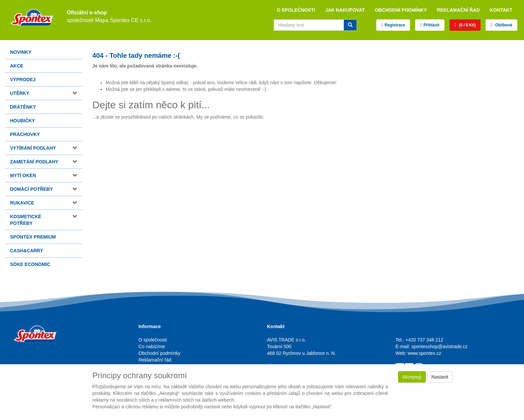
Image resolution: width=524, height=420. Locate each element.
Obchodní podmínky (401, 10)
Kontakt (501, 10)
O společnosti (296, 10)
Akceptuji (412, 377)
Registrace (395, 25)
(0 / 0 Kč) (467, 25)
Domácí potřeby (31, 189)
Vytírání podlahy (33, 148)
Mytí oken (23, 175)
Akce (17, 66)
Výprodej (23, 80)
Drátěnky (23, 107)
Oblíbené (503, 25)
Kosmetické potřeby (26, 220)
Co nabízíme (152, 346)
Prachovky (25, 134)
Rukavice (22, 203)
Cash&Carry (27, 251)
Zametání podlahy (34, 162)
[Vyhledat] (350, 25)
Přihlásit (431, 25)
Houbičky (23, 121)
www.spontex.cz (424, 353)
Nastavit (440, 377)
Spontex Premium (33, 237)
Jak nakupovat (345, 10)
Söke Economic (30, 264)
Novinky (21, 52)
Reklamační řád (458, 10)
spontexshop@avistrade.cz (439, 346)
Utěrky (20, 93)
